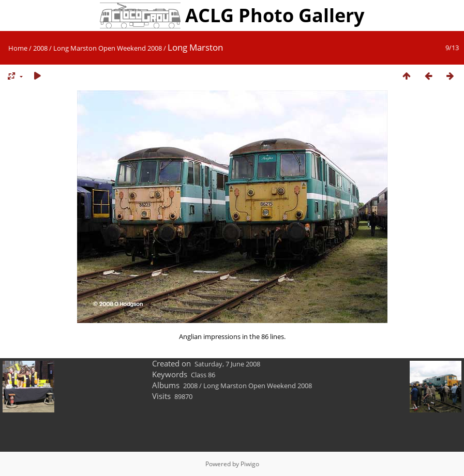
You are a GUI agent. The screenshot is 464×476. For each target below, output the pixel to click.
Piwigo (250, 464)
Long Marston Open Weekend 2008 (108, 48)
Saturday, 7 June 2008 (227, 364)
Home (18, 48)
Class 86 (203, 375)
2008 (40, 48)
